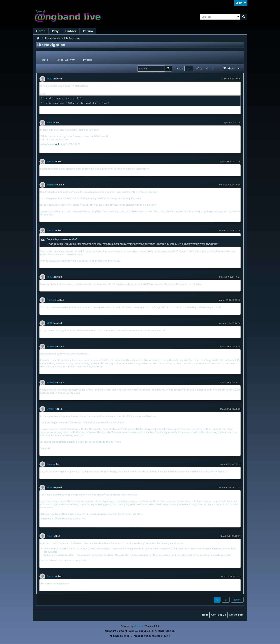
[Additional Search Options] (238, 17)
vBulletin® (139, 626)
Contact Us (218, 615)
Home (41, 31)
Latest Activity (66, 60)
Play (55, 31)
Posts (44, 60)
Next (237, 600)
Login (241, 3)
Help (205, 615)
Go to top (236, 615)
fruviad (51, 300)
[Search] (220, 17)
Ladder (71, 31)
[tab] (44, 60)
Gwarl (50, 161)
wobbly (51, 185)
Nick (49, 123)
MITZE (50, 79)
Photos (88, 60)
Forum (88, 31)
